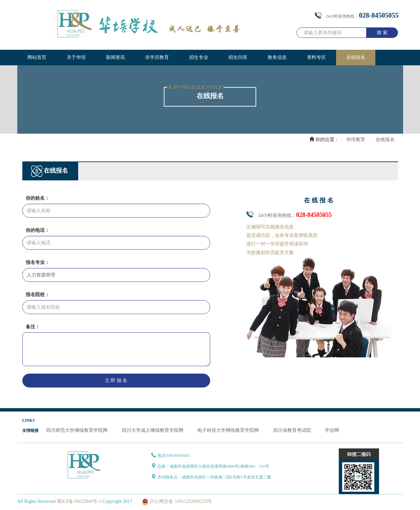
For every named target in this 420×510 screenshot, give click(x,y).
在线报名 (356, 57)
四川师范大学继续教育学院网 (77, 430)
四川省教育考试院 (292, 430)
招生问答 (238, 57)
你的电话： (38, 230)
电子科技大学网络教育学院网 (228, 430)
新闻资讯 (115, 57)
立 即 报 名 (116, 381)
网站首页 (37, 57)
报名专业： (38, 262)
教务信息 (277, 57)
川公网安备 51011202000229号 (176, 501)
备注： (33, 327)
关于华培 (76, 57)
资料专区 (316, 57)
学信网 (332, 430)
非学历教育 (157, 57)
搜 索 (382, 33)
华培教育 (356, 140)
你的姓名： (38, 198)
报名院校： (38, 295)
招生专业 (199, 57)
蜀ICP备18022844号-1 (79, 501)
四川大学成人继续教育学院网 (153, 430)
